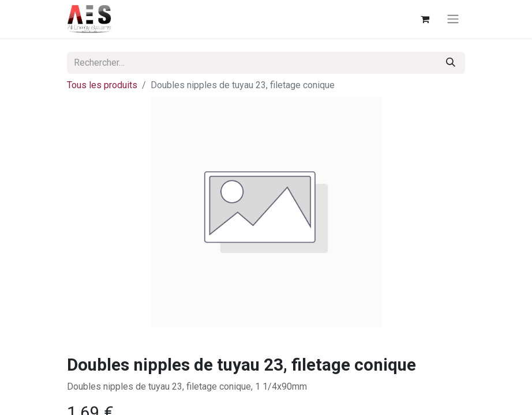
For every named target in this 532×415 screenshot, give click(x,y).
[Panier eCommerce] (425, 19)
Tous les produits (102, 85)
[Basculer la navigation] (453, 19)
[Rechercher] (451, 63)
